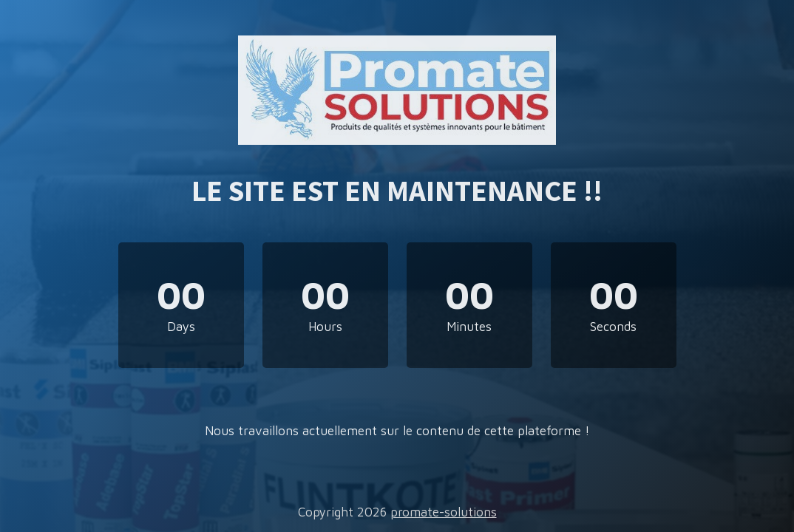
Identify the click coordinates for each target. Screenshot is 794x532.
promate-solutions (444, 512)
